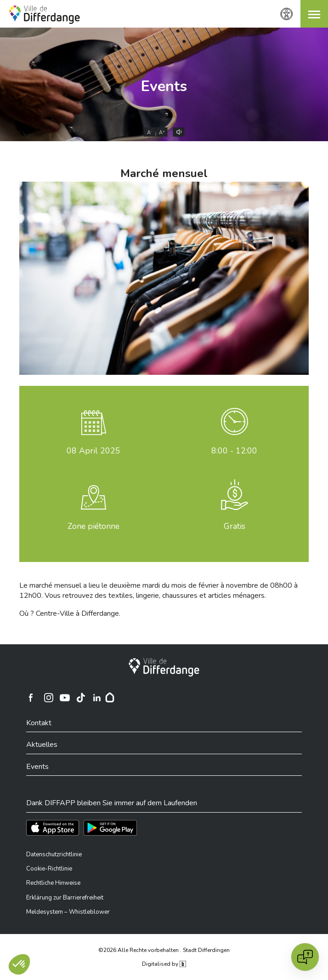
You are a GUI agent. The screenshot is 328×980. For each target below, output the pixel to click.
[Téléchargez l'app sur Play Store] (110, 828)
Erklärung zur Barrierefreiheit (65, 898)
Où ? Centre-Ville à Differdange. (70, 613)
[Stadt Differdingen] (164, 667)
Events (164, 86)
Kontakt (39, 723)
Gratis (235, 526)
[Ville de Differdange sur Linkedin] (97, 698)
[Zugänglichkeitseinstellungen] (287, 14)
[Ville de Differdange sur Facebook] (31, 698)
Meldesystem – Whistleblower (68, 912)
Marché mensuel (164, 173)
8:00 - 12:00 (234, 451)
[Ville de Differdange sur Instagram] (49, 698)
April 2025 (93, 451)
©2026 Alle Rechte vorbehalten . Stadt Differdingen (164, 950)
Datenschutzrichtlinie (54, 854)
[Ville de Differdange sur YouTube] (65, 698)
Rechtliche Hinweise (53, 883)
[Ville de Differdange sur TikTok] (81, 698)
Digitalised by (164, 964)
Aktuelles (42, 745)
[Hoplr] (110, 698)
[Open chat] (305, 957)
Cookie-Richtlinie (49, 869)
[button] (314, 14)
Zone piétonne (93, 526)
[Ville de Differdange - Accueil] (45, 15)
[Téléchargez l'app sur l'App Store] (53, 828)
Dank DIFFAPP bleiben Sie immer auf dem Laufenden (112, 803)
